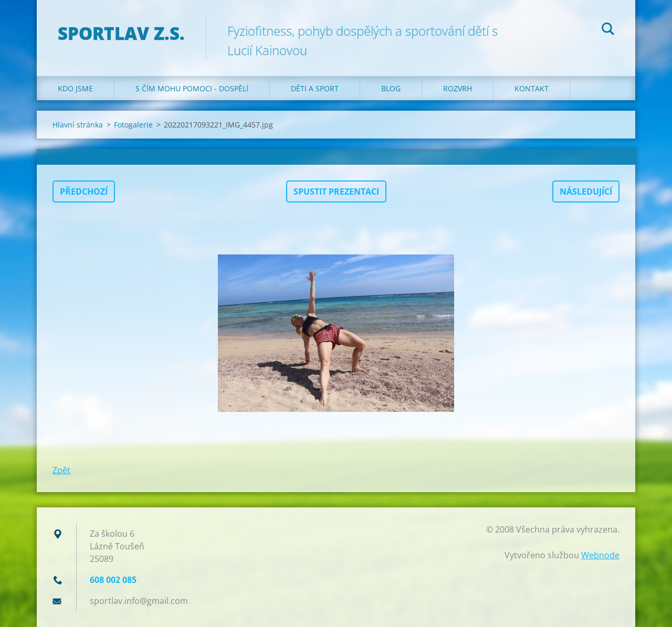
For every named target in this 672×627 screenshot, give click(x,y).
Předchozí (84, 192)
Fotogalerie (133, 125)
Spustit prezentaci (336, 192)
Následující (586, 192)
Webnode (600, 555)
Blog (391, 88)
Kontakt (532, 88)
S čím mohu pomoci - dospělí (192, 88)
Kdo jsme (75, 88)
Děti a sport (315, 88)
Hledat (608, 30)
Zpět (61, 470)
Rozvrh (458, 88)
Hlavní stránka (78, 125)
